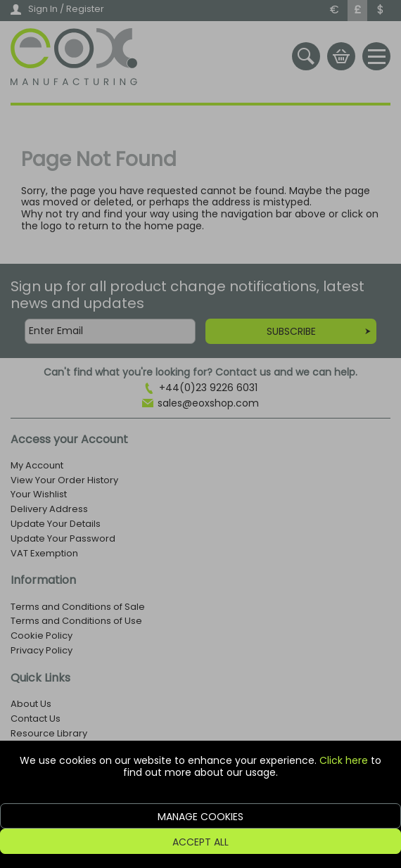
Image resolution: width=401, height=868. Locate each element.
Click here (344, 760)
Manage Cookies (200, 817)
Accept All (200, 842)
